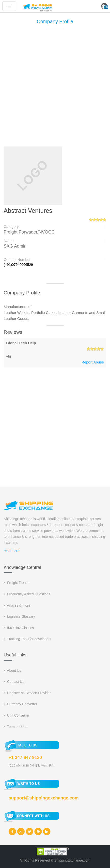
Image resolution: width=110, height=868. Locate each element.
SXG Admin (15, 246)
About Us (12, 670)
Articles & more (17, 605)
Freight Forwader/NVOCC (29, 232)
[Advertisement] (55, 90)
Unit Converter (16, 715)
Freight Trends (16, 583)
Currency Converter (20, 704)
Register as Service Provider (27, 693)
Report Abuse (93, 362)
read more (12, 551)
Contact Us (14, 682)
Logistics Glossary (19, 616)
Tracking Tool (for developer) (27, 639)
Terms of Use (16, 727)
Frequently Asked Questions (27, 594)
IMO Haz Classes (19, 628)
